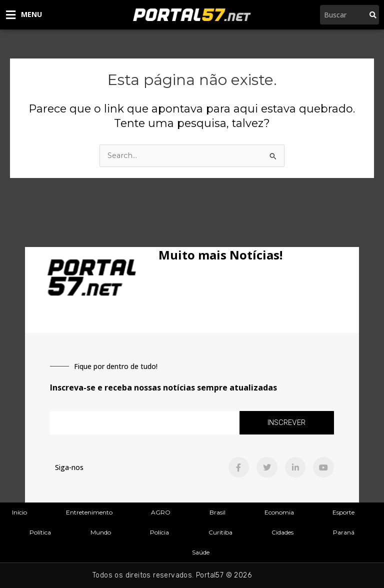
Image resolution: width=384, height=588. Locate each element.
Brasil (217, 512)
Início (19, 512)
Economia (279, 512)
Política (40, 532)
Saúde (201, 552)
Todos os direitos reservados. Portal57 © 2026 (172, 575)
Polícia (159, 532)
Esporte (343, 512)
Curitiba (220, 532)
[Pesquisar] (373, 15)
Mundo (101, 532)
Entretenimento (89, 512)
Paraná (344, 532)
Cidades (282, 532)
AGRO (161, 512)
